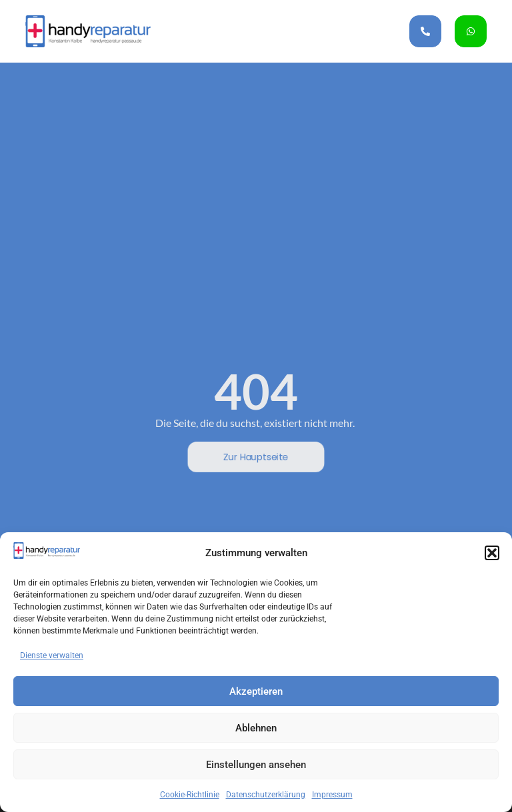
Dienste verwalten (52, 655)
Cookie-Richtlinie (190, 795)
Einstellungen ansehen (256, 765)
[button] (492, 553)
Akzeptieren (256, 691)
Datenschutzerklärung (266, 795)
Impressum (332, 795)
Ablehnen (256, 728)
